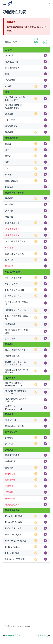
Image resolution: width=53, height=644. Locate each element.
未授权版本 (36, 42)
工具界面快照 (42, 635)
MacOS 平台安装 (13, 635)
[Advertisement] (26, 592)
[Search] (49, 4)
